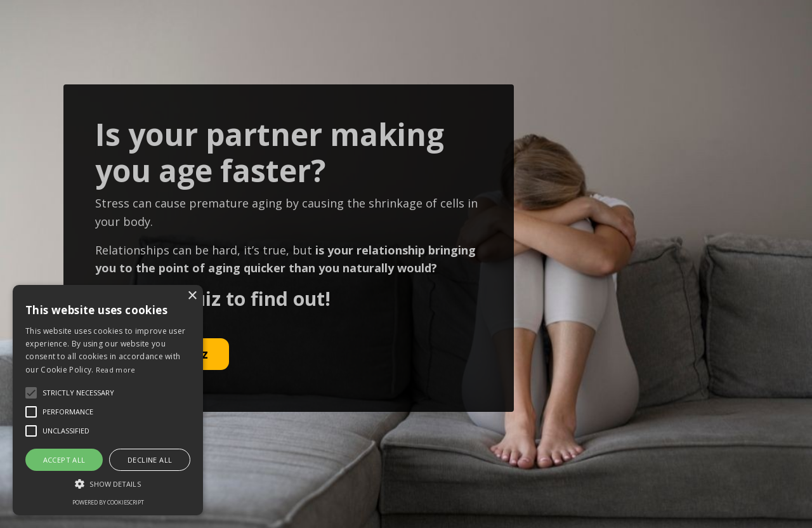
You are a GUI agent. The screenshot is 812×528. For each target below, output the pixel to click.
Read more (116, 370)
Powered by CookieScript (108, 502)
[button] (108, 484)
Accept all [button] (64, 460)
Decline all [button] (150, 460)
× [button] (192, 296)
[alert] (108, 400)
